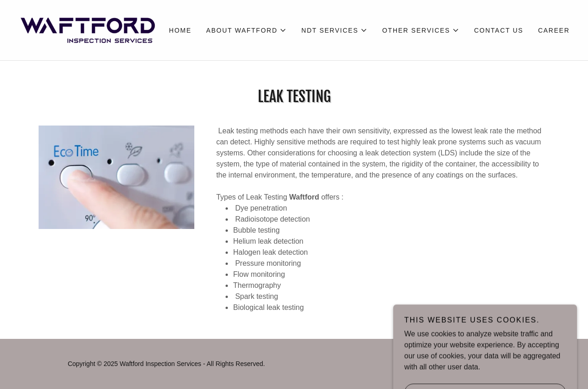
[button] (246, 30)
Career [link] (554, 30)
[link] (87, 30)
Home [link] (180, 30)
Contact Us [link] (499, 30)
